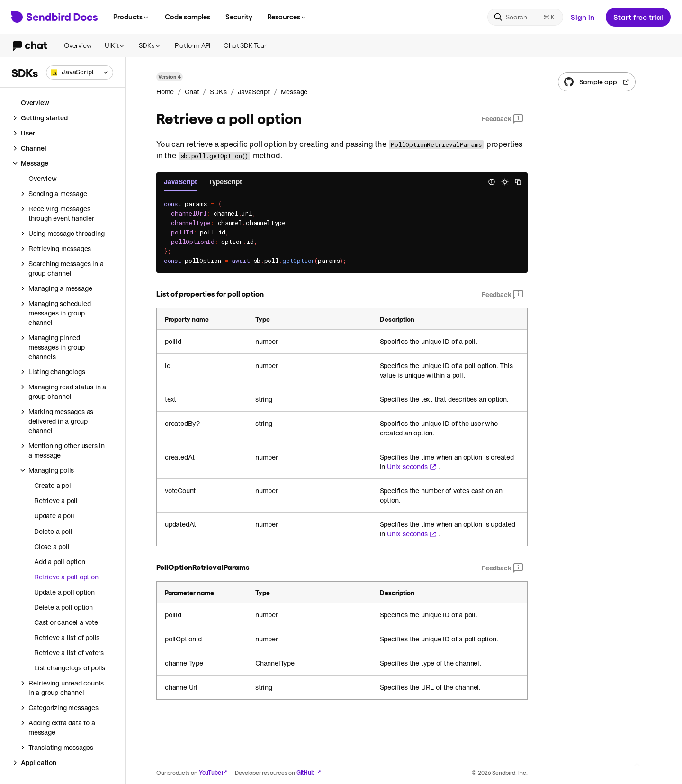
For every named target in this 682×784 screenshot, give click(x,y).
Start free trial (638, 17)
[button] (80, 72)
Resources (287, 17)
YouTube (213, 772)
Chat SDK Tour (245, 45)
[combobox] (80, 72)
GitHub (309, 772)
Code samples (188, 17)
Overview (78, 45)
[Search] (525, 17)
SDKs (150, 45)
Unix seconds (412, 467)
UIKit (115, 45)
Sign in (583, 17)
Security (239, 17)
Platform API (193, 45)
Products (131, 17)
